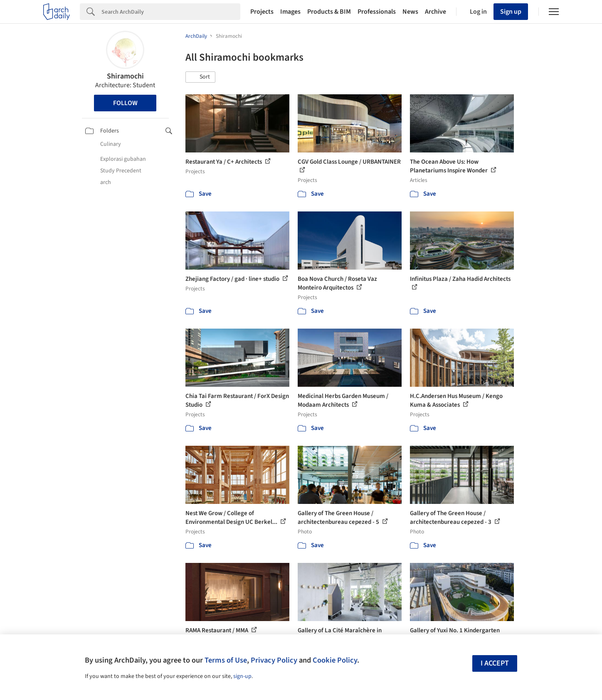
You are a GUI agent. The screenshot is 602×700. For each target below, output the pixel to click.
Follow (125, 103)
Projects (262, 12)
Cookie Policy (335, 660)
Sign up (511, 12)
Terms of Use (226, 660)
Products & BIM (329, 12)
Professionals (377, 12)
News (410, 12)
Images (290, 12)
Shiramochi (125, 76)
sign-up (242, 676)
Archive (435, 12)
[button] (200, 77)
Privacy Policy (274, 660)
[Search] (171, 12)
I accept (495, 663)
